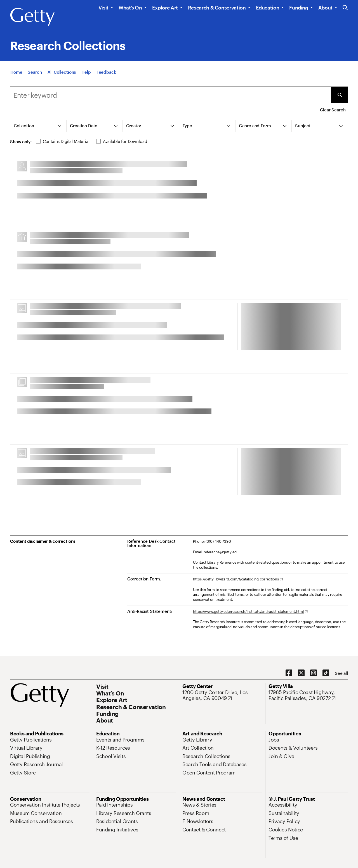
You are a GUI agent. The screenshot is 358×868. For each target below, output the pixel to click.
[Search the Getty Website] (345, 8)
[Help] (86, 72)
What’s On (130, 8)
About (325, 8)
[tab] (38, 126)
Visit (103, 8)
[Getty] (32, 17)
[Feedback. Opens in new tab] (106, 72)
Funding (299, 8)
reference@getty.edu (221, 552)
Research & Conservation (217, 8)
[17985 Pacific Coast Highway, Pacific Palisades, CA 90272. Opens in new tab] (308, 695)
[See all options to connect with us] (341, 673)
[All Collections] (62, 72)
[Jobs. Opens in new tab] (274, 740)
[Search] (35, 72)
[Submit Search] (340, 95)
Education (268, 8)
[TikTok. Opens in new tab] (326, 673)
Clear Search (333, 110)
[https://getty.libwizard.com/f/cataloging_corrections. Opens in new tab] (238, 579)
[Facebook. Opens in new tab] (289, 673)
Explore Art (165, 8)
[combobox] (171, 95)
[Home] (16, 72)
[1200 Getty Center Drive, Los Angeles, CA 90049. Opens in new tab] (222, 695)
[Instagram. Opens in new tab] (314, 673)
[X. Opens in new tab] (301, 673)
